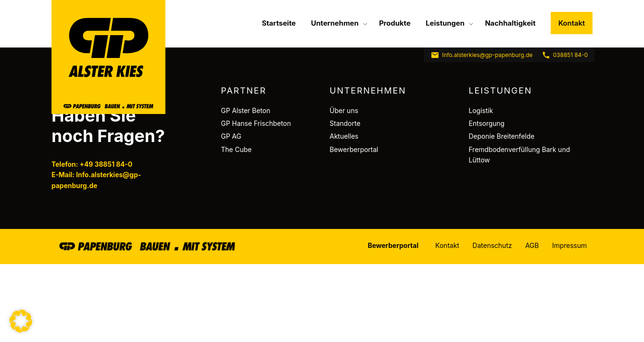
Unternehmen (335, 23)
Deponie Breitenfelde (502, 136)
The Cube (237, 149)
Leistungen (445, 23)
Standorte (345, 123)
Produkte (395, 23)
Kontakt (571, 23)
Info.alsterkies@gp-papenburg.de (482, 55)
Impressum (569, 245)
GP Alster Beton (246, 110)
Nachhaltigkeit (510, 23)
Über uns (344, 110)
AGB (532, 245)
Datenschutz (492, 245)
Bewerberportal (354, 149)
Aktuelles (344, 136)
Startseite (279, 23)
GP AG (231, 136)
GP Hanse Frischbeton (256, 123)
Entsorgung (487, 123)
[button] (21, 321)
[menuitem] (279, 23)
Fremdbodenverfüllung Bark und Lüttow (519, 155)
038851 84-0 (565, 55)
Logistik (481, 110)
